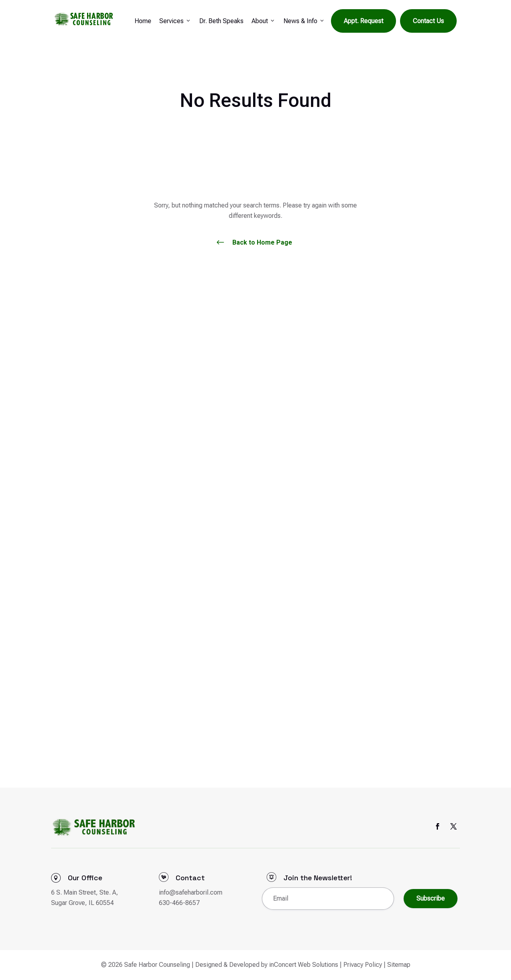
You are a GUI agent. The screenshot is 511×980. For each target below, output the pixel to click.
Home (143, 21)
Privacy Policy (363, 965)
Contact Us (428, 21)
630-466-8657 (179, 903)
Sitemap (399, 965)
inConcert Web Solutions (304, 965)
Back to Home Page (262, 242)
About (263, 21)
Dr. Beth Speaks (221, 21)
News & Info (304, 21)
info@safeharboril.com (191, 892)
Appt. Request (363, 21)
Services (175, 21)
